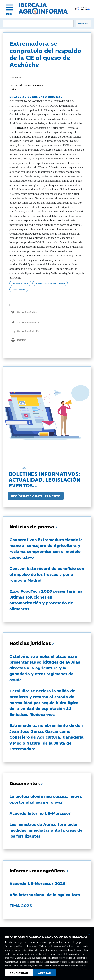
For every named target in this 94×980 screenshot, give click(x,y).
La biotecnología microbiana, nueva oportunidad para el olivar (46, 799)
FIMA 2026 (21, 905)
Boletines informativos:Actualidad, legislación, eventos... (45, 479)
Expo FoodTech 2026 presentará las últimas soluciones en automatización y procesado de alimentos (46, 600)
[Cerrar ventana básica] (89, 934)
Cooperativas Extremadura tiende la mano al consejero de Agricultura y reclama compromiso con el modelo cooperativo (46, 548)
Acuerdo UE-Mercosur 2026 (37, 883)
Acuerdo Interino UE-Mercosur (40, 813)
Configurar (19, 973)
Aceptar (45, 973)
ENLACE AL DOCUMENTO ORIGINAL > (37, 97)
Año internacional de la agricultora (45, 894)
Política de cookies (77, 966)
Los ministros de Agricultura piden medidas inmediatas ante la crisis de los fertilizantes (46, 830)
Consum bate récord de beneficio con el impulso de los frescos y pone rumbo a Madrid (47, 574)
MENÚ (9, 14)
